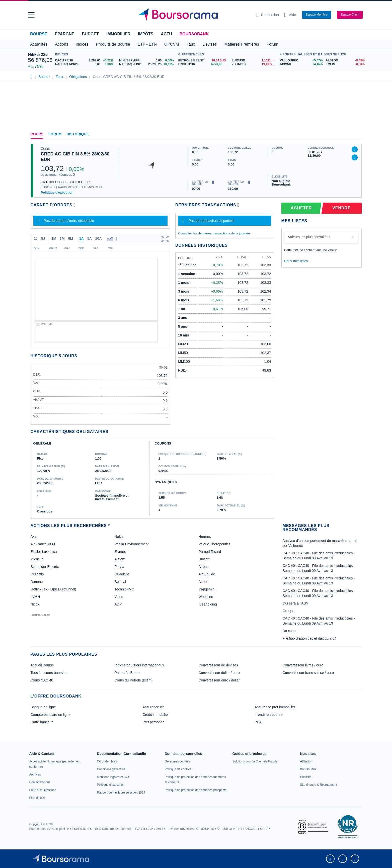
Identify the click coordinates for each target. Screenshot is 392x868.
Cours (37, 134)
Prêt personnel (154, 722)
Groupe (289, 611)
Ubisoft (204, 559)
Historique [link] (78, 134)
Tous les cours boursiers (50, 673)
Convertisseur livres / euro (303, 665)
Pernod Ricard (210, 552)
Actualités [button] (39, 44)
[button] (31, 15)
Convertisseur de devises (218, 665)
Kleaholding (208, 604)
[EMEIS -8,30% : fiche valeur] (345, 64)
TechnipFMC (125, 589)
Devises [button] (210, 44)
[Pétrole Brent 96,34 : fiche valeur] (203, 61)
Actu (166, 34)
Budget (90, 34)
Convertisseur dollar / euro (219, 673)
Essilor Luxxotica (44, 552)
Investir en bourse (268, 715)
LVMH (35, 597)
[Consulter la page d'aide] (290, 15)
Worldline (206, 597)
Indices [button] (82, 44)
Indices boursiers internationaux (139, 665)
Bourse (39, 34)
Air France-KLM (43, 544)
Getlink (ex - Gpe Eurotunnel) (53, 589)
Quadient (122, 574)
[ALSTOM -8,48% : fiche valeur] (345, 61)
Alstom (120, 559)
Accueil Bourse (42, 665)
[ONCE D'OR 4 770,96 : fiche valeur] (203, 64)
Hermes (205, 537)
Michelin (37, 559)
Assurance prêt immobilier (275, 707)
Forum (272, 44)
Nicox (35, 604)
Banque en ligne (43, 707)
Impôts (146, 34)
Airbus (204, 567)
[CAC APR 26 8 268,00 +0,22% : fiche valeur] (85, 61)
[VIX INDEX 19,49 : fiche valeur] (254, 64)
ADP (118, 604)
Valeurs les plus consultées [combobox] (309, 237)
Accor (203, 582)
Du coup (289, 631)
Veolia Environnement (132, 544)
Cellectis (37, 574)
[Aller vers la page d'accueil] (194, 15)
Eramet (120, 552)
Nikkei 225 (38, 55)
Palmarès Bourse (128, 673)
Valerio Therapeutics (215, 544)
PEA (258, 722)
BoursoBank (194, 34)
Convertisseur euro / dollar (219, 680)
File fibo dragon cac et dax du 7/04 (310, 638)
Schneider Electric (45, 567)
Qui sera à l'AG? (295, 603)
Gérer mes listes (296, 261)
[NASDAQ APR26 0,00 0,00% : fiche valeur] (85, 64)
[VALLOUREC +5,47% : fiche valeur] (301, 61)
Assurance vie (153, 707)
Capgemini (207, 589)
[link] (35, 774)
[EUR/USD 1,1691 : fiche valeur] (254, 61)
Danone (37, 582)
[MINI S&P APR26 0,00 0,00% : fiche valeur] (147, 61)
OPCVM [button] (172, 44)
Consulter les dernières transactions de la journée (214, 233)
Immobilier (118, 34)
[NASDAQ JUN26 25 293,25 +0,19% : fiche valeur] (147, 64)
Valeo (119, 597)
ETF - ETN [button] (147, 44)
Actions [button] (61, 44)
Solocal (120, 582)
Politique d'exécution (57, 192)
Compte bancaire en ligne (51, 715)
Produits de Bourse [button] (113, 44)
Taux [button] (191, 44)
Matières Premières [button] (242, 44)
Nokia (119, 537)
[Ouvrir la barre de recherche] (268, 15)
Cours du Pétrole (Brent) (134, 680)
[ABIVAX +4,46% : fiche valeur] (301, 64)
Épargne (64, 34)
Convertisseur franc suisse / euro (308, 673)
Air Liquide (207, 574)
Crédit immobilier (156, 715)
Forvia (120, 567)
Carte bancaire (42, 722)
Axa (34, 537)
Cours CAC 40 (42, 680)
